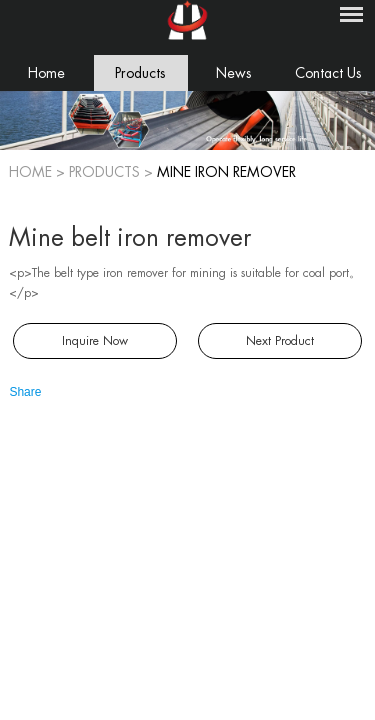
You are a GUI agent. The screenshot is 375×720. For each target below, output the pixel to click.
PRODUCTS (104, 172)
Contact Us (328, 73)
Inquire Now (95, 341)
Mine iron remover (226, 172)
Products (140, 73)
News (234, 73)
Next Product (280, 341)
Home (46, 73)
